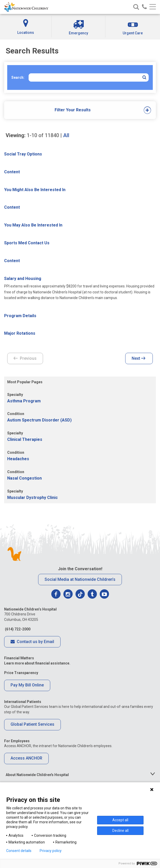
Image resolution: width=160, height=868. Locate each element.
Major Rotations (20, 333)
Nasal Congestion (24, 478)
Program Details (20, 316)
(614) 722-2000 (17, 629)
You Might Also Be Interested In (35, 190)
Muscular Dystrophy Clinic (32, 498)
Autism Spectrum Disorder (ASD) (39, 420)
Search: (18, 77)
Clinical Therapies (25, 439)
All (66, 135)
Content (12, 172)
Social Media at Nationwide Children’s (80, 579)
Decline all (120, 831)
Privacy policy (51, 851)
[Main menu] (153, 7)
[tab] (73, 110)
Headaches (18, 459)
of (43, 135)
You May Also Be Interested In (33, 225)
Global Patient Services (32, 724)
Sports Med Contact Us (27, 243)
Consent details (19, 851)
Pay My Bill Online (27, 685)
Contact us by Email (32, 642)
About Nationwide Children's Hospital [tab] (37, 775)
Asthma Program (24, 401)
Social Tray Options (23, 154)
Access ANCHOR (26, 758)
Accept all (120, 820)
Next (138, 359)
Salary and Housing (23, 279)
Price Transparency (21, 673)
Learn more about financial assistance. (37, 663)
